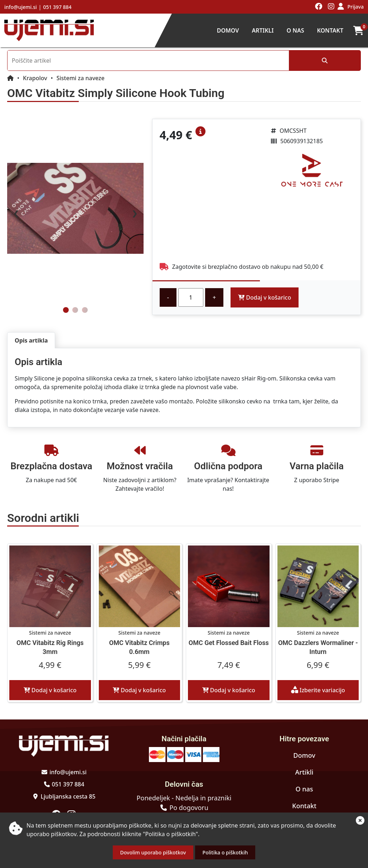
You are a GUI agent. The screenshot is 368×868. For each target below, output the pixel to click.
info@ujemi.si (21, 7)
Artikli (263, 30)
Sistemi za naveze (81, 78)
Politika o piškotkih (225, 852)
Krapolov (35, 78)
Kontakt (330, 30)
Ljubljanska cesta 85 (68, 796)
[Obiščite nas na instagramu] (331, 7)
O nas (295, 30)
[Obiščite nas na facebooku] (319, 7)
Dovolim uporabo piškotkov (153, 852)
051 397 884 (57, 7)
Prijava (356, 7)
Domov (228, 30)
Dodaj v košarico (265, 297)
